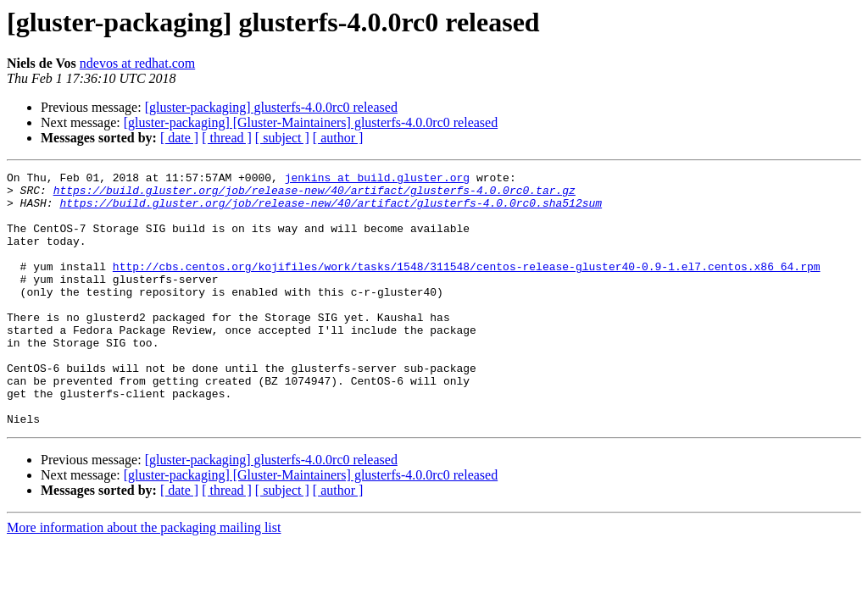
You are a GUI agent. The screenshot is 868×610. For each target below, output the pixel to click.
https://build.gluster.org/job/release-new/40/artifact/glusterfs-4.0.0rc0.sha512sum (331, 210)
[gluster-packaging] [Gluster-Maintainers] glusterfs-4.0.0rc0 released (311, 122)
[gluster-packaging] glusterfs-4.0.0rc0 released (271, 107)
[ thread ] (227, 138)
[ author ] (338, 138)
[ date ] (179, 138)
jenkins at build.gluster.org (377, 180)
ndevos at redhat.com (137, 63)
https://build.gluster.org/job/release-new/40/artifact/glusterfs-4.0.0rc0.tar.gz (314, 195)
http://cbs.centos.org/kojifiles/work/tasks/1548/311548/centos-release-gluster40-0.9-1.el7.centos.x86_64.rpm (467, 286)
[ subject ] (282, 138)
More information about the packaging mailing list (144, 578)
